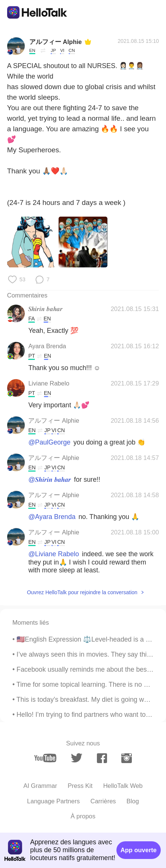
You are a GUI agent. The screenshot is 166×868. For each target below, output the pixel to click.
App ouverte (139, 850)
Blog (133, 801)
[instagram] (126, 758)
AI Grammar (40, 786)
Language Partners (53, 801)
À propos (83, 816)
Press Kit (80, 786)
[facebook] (102, 758)
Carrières (103, 801)
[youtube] (45, 758)
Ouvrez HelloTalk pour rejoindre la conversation (82, 592)
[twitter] (76, 758)
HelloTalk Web (123, 786)
